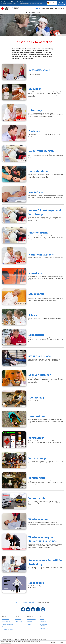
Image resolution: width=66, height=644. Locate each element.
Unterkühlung (37, 416)
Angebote (38, 8)
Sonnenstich (36, 335)
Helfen (48, 8)
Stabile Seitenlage (40, 356)
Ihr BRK (52, 8)
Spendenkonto (6, 619)
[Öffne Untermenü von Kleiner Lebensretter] (33, 12)
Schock (33, 315)
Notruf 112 (35, 273)
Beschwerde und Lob (45, 628)
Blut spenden (5, 627)
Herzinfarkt (36, 192)
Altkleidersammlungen (8, 624)
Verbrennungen (38, 458)
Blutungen (35, 89)
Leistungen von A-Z (32, 627)
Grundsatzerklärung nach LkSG (45, 625)
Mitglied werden (18, 622)
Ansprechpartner (31, 619)
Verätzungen (36, 438)
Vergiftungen (37, 478)
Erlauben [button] (61, 642)
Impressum (42, 631)
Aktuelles (29, 624)
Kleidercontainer (6, 622)
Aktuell (43, 8)
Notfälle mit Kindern (41, 255)
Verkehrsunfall (38, 498)
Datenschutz (43, 622)
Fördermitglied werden (8, 629)
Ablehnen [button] (53, 642)
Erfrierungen (36, 110)
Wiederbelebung (39, 519)
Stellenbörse (58, 8)
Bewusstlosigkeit (39, 70)
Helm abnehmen (39, 171)
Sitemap (42, 619)
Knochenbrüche (38, 233)
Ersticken (34, 131)
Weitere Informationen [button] (6, 643)
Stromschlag (36, 397)
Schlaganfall (36, 294)
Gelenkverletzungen (41, 151)
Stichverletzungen (40, 375)
